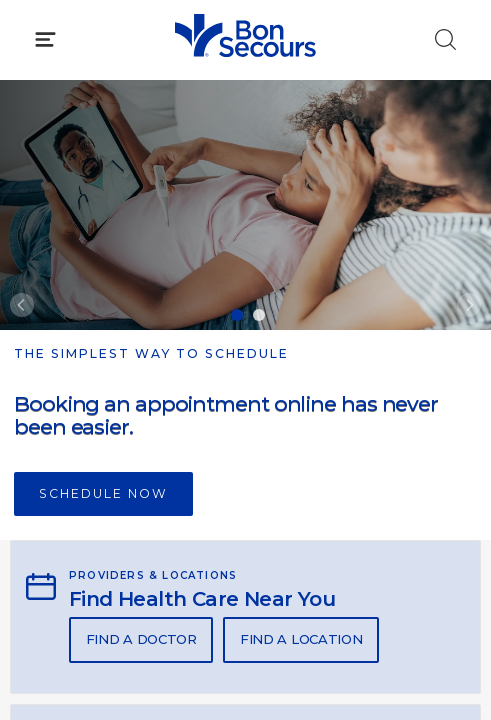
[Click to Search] (445, 39)
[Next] (469, 305)
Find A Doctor (141, 639)
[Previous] (22, 305)
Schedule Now (103, 493)
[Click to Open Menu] (45, 39)
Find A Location (301, 639)
